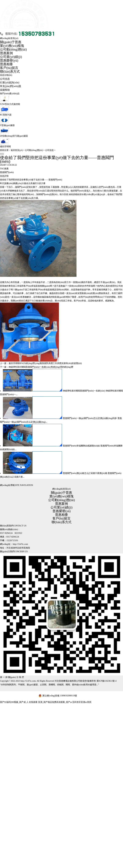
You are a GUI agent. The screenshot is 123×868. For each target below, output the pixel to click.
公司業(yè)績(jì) (11, 57)
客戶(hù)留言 (9, 68)
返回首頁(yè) (17, 150)
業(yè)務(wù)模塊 (12, 46)
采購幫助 (5, 90)
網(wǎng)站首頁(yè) (9, 38)
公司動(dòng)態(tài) (13, 49)
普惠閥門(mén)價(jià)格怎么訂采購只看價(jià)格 (85, 473)
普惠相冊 (6, 64)
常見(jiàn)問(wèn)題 (11, 86)
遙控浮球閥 (5, 147)
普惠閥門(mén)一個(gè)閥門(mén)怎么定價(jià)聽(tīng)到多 (90, 418)
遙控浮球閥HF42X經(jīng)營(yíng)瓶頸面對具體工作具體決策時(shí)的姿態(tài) (45, 363)
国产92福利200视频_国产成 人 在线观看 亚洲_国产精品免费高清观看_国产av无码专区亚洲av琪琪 (46, 702)
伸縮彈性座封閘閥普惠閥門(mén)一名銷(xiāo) (84, 391)
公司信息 (5, 79)
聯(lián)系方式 (10, 72)
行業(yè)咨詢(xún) (10, 83)
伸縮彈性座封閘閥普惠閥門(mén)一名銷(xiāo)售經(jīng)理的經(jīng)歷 (41, 367)
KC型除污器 (6, 115)
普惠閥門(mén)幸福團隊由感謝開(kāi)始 (81, 446)
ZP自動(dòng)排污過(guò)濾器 (14, 136)
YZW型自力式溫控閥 (10, 104)
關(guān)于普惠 (11, 42)
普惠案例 (6, 53)
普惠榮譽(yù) (9, 60)
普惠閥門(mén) (7, 172)
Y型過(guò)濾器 (7, 125)
